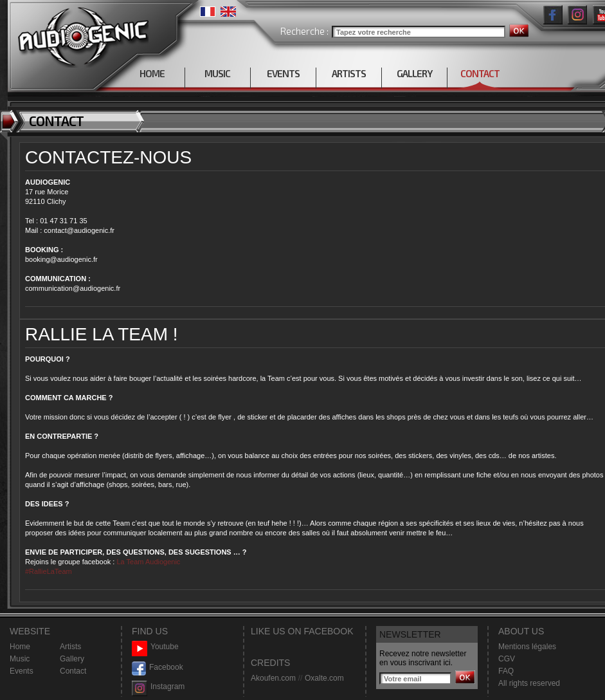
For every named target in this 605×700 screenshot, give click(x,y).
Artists (70, 647)
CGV (507, 659)
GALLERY (414, 73)
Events (22, 671)
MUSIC (217, 73)
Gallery (72, 659)
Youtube (155, 647)
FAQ (506, 671)
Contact (73, 671)
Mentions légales (527, 647)
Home (20, 647)
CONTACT (480, 73)
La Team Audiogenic (147, 562)
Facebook (158, 668)
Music (20, 659)
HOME (152, 73)
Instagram (158, 687)
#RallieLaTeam (49, 571)
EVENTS (283, 73)
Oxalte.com (324, 678)
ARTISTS (349, 73)
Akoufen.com (273, 678)
